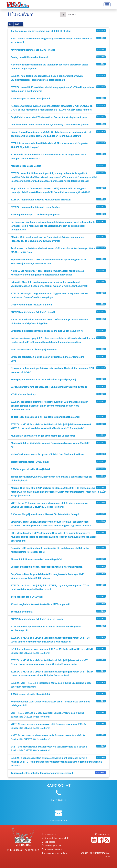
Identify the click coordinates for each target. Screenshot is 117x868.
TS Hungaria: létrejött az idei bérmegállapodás (35, 215)
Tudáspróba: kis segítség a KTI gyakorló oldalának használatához (45, 417)
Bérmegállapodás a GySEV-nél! (27, 597)
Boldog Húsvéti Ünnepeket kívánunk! (30, 57)
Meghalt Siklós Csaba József (26, 166)
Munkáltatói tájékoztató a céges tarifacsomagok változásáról (43, 436)
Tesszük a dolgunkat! (22, 612)
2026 (18, 24)
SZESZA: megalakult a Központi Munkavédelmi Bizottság (41, 200)
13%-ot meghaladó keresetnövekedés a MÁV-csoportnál (40, 604)
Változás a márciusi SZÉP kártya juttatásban (34, 350)
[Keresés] (87, 14)
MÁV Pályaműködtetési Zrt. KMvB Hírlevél (33, 50)
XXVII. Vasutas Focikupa (24, 394)
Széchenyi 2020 (51, 846)
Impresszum (50, 834)
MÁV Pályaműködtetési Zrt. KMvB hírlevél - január (37, 619)
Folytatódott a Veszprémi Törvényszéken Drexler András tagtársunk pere (49, 117)
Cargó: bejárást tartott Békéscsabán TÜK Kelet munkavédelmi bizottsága (49, 387)
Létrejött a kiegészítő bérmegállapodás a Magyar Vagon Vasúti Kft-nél (47, 331)
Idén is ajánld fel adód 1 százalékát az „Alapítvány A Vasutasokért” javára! (50, 125)
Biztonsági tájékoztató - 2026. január (30, 462)
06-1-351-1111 (58, 800)
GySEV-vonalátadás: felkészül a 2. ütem (32, 305)
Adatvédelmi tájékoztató (56, 838)
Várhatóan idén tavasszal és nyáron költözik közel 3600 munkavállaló (47, 454)
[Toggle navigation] (107, 5)
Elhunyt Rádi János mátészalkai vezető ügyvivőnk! (37, 559)
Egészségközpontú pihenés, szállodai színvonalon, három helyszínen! (47, 567)
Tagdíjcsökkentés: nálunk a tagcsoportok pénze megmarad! (42, 773)
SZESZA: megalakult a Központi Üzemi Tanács (35, 207)
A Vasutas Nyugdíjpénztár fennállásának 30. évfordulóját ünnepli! (45, 514)
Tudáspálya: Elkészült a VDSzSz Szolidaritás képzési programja (44, 380)
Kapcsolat (49, 842)
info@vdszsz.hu (59, 821)
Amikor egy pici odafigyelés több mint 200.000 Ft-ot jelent (41, 31)
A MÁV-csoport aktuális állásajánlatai (30, 99)
